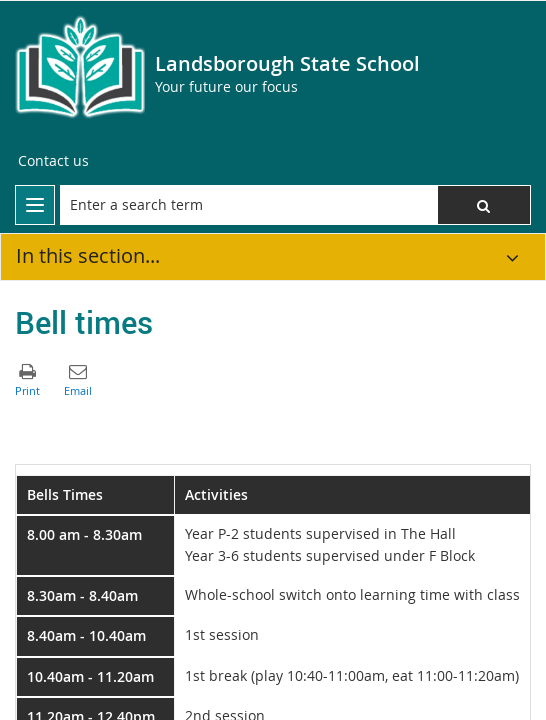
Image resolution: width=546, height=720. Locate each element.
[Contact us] (53, 161)
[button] (484, 205)
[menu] (35, 205)
